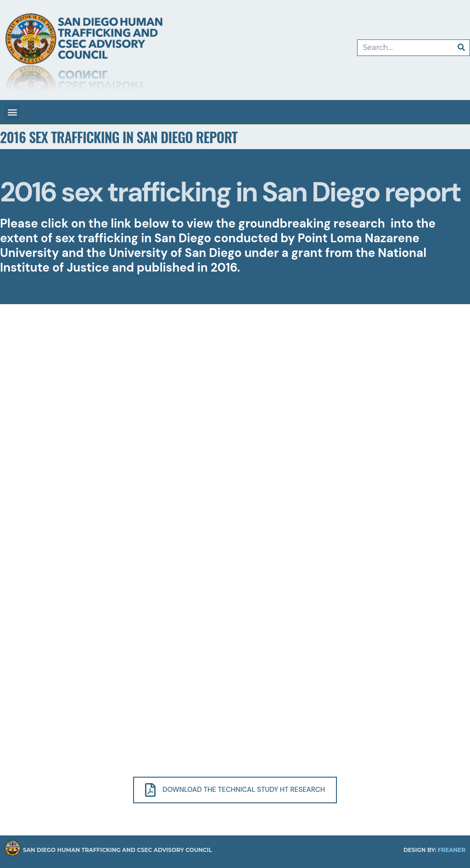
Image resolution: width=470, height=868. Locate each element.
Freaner (452, 850)
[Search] (461, 48)
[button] (12, 112)
